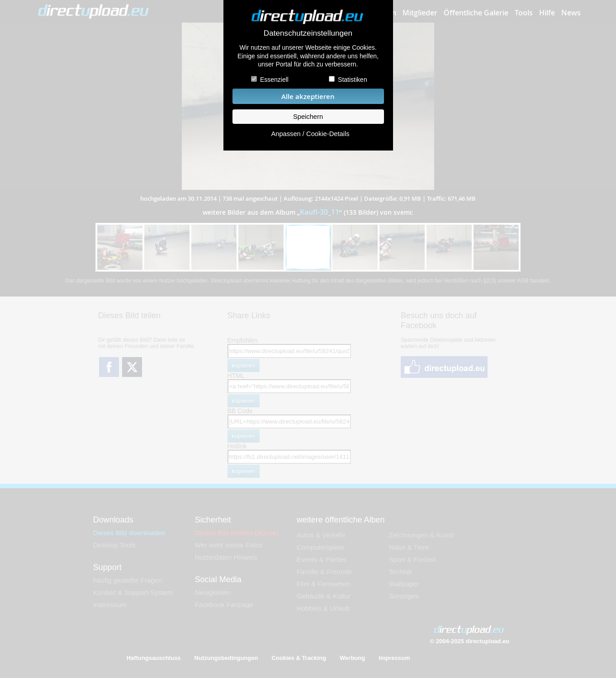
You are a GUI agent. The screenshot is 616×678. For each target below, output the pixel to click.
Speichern (308, 117)
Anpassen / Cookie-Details (310, 134)
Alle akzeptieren (308, 97)
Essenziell (274, 80)
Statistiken (353, 80)
